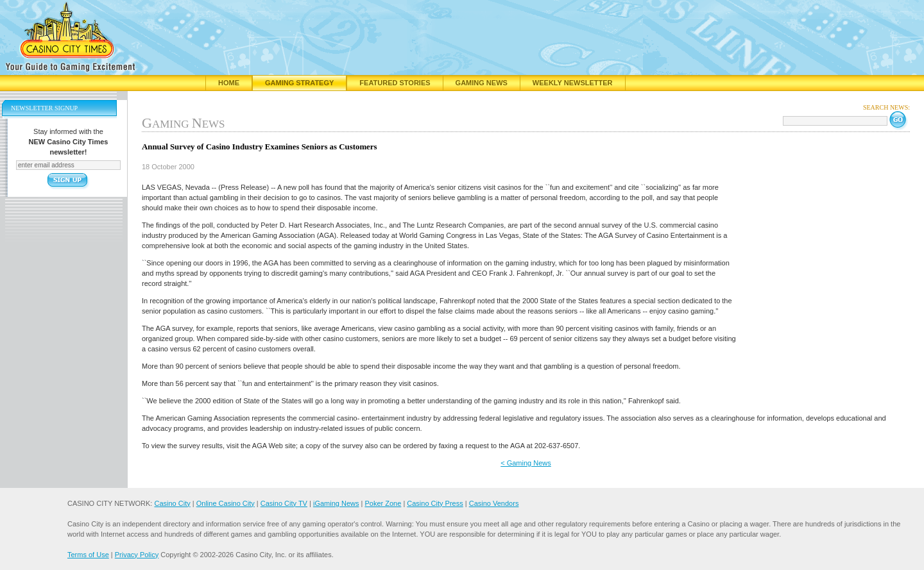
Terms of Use (88, 555)
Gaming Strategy (299, 83)
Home (229, 83)
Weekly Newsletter (573, 83)
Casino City (172, 503)
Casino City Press (435, 503)
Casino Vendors (494, 503)
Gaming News (482, 83)
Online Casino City (226, 503)
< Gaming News (526, 463)
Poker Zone (383, 503)
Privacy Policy (137, 555)
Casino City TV (284, 503)
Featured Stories (395, 83)
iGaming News (336, 503)
